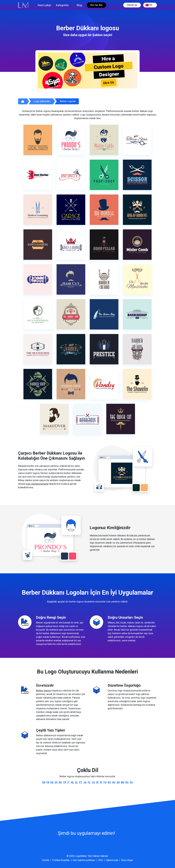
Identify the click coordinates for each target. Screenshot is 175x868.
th (105, 782)
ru (60, 782)
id (97, 782)
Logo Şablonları (42, 101)
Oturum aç (132, 5)
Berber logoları (68, 101)
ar (118, 782)
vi (101, 782)
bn (123, 782)
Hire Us (109, 83)
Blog (79, 5)
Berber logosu (43, 691)
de (52, 782)
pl (89, 782)
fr (48, 782)
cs (93, 782)
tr (149, 5)
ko (109, 782)
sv (131, 782)
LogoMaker (81, 856)
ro (127, 782)
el (76, 782)
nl (72, 782)
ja (85, 782)
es (56, 782)
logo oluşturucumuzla (37, 484)
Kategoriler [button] (62, 5)
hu (114, 782)
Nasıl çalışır (44, 5)
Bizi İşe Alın (96, 5)
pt (81, 782)
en (44, 782)
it (69, 782)
